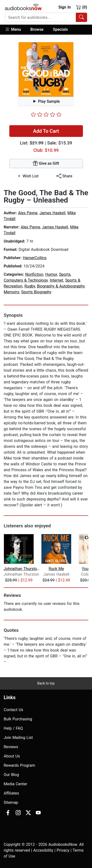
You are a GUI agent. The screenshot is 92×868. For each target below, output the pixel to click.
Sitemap (11, 802)
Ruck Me (56, 569)
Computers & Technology (26, 280)
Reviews (11, 747)
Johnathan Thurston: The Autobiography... (22, 569)
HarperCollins (35, 258)
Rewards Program (19, 765)
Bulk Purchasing (18, 719)
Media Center (15, 784)
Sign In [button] (65, 7)
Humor (51, 274)
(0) (82, 7)
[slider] (46, 114)
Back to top (46, 683)
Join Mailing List (18, 738)
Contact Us (13, 710)
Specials (60, 29)
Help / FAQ (13, 728)
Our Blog (11, 775)
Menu (13, 29)
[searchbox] (40, 17)
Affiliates (11, 793)
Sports (65, 274)
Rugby (30, 286)
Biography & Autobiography (61, 286)
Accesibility (43, 850)
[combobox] (46, 17)
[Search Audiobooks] (81, 17)
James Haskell (53, 213)
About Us (12, 756)
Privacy (63, 850)
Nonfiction (34, 274)
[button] (15, 30)
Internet (57, 280)
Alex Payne (28, 213)
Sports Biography (36, 292)
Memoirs (11, 292)
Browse (37, 29)
